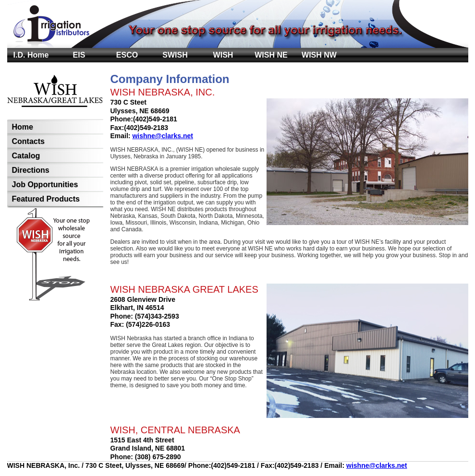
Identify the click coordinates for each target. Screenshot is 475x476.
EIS (79, 55)
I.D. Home (31, 55)
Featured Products (46, 199)
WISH (223, 55)
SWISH (175, 55)
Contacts (28, 141)
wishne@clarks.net (162, 136)
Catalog (26, 156)
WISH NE (271, 55)
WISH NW (319, 55)
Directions (31, 170)
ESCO (127, 55)
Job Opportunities (45, 184)
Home (23, 127)
